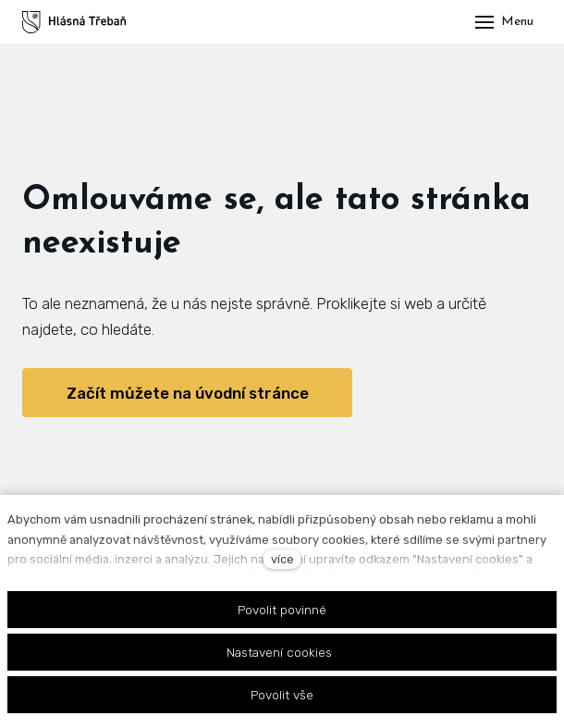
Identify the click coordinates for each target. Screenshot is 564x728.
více (282, 559)
